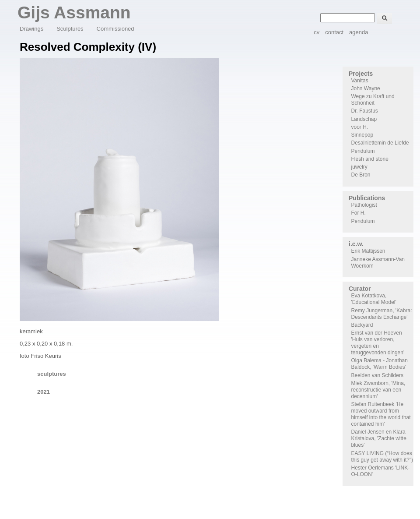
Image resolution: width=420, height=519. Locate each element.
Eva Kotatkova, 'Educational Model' (374, 299)
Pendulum (363, 151)
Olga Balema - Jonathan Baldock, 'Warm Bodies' (380, 364)
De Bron (361, 175)
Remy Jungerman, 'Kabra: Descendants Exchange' (382, 314)
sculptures (52, 374)
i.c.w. (356, 244)
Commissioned (115, 29)
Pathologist (364, 205)
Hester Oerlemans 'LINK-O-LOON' (381, 471)
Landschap (364, 119)
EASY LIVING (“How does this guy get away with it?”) (382, 457)
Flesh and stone (370, 159)
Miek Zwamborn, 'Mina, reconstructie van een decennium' (378, 390)
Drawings (31, 29)
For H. (359, 213)
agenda (359, 32)
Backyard (362, 325)
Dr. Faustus (365, 111)
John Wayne (366, 88)
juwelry (359, 167)
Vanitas (360, 81)
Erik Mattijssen (368, 251)
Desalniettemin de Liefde (380, 143)
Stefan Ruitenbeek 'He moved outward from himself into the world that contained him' (381, 414)
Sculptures (70, 29)
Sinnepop (362, 135)
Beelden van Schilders (377, 375)
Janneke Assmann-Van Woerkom (378, 263)
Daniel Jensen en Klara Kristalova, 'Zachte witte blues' (379, 438)
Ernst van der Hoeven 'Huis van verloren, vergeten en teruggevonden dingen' (378, 343)
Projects (361, 74)
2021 (44, 392)
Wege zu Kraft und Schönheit (373, 100)
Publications (367, 198)
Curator (360, 289)
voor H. (360, 127)
